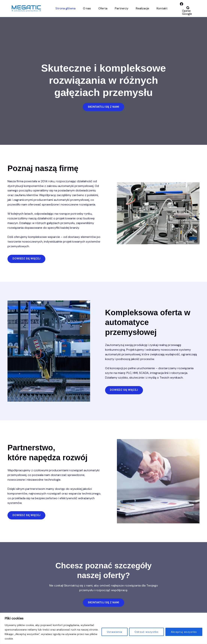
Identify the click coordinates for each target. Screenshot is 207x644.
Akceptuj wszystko (184, 632)
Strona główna (65, 8)
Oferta (99, 8)
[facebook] (173, 5)
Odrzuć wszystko (146, 632)
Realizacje (136, 8)
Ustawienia (115, 632)
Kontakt (154, 8)
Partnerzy (116, 8)
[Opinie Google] (183, 11)
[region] (103, 628)
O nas (85, 8)
